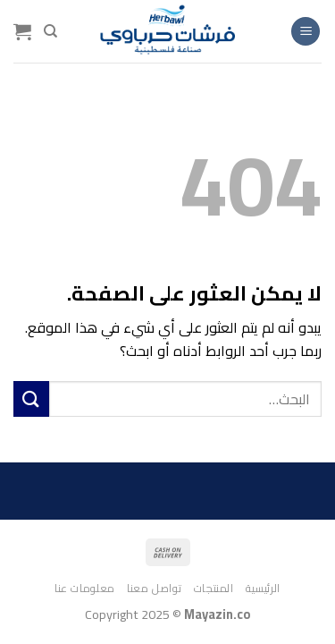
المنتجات (214, 588)
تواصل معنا (154, 588)
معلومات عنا (85, 588)
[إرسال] (31, 398)
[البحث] (50, 31)
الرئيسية (263, 588)
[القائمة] (306, 32)
